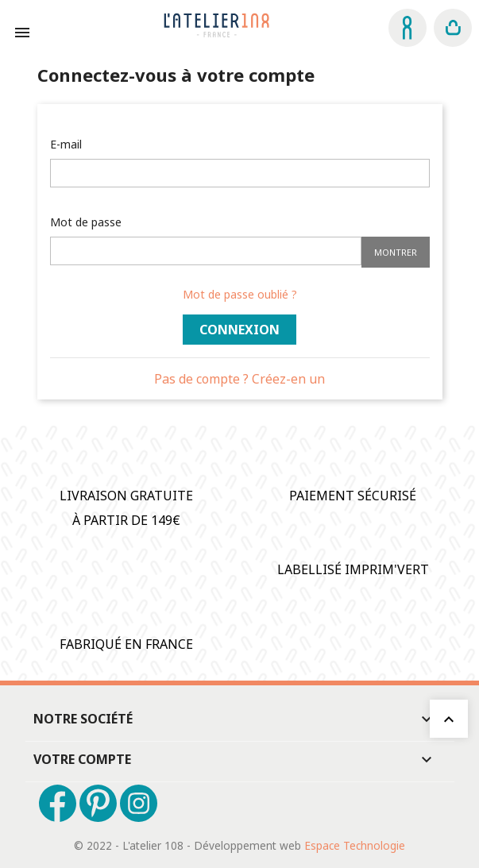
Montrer (396, 252)
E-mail (66, 144)
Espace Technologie (355, 845)
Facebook (58, 803)
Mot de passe (86, 222)
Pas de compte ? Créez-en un (240, 379)
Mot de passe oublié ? (240, 294)
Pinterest (98, 803)
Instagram (139, 803)
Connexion (240, 330)
